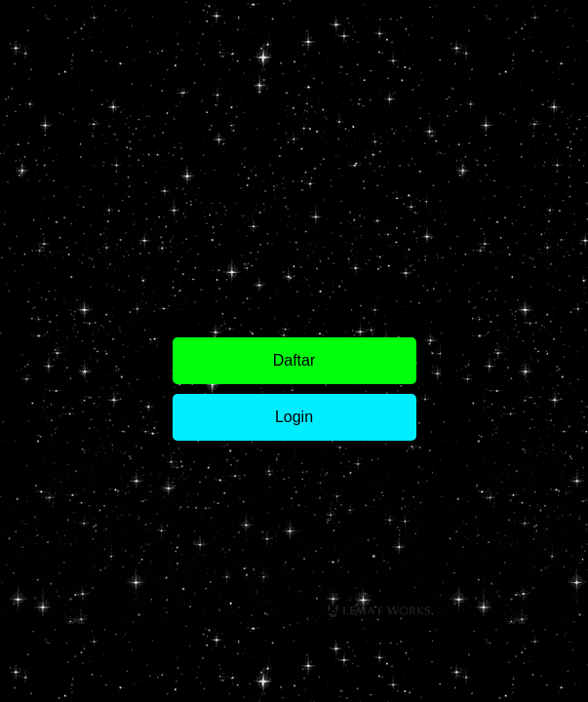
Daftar (294, 360)
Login (294, 417)
